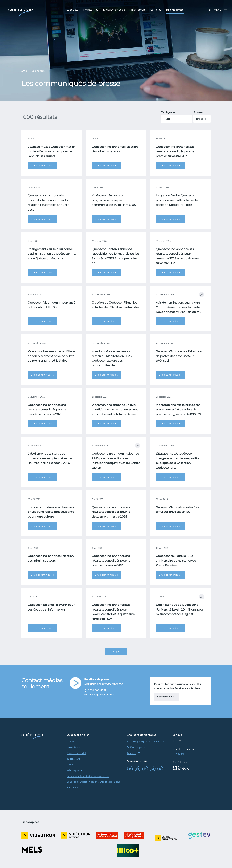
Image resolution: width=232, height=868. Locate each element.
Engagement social (76, 753)
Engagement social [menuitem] (114, 10)
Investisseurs (73, 759)
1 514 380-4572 (97, 690)
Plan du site (179, 754)
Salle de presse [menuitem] (175, 10)
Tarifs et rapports (136, 747)
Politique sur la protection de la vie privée (88, 776)
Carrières (71, 764)
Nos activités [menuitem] (91, 10)
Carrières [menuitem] (156, 10)
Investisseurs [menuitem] (138, 10)
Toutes (167, 119)
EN (210, 10)
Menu (220, 10)
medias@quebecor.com (99, 695)
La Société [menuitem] (72, 10)
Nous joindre (73, 787)
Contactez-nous (166, 697)
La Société (72, 741)
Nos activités (73, 747)
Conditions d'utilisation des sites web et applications (93, 782)
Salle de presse (74, 770)
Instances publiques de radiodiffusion (146, 741)
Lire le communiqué (42, 165)
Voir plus (116, 651)
